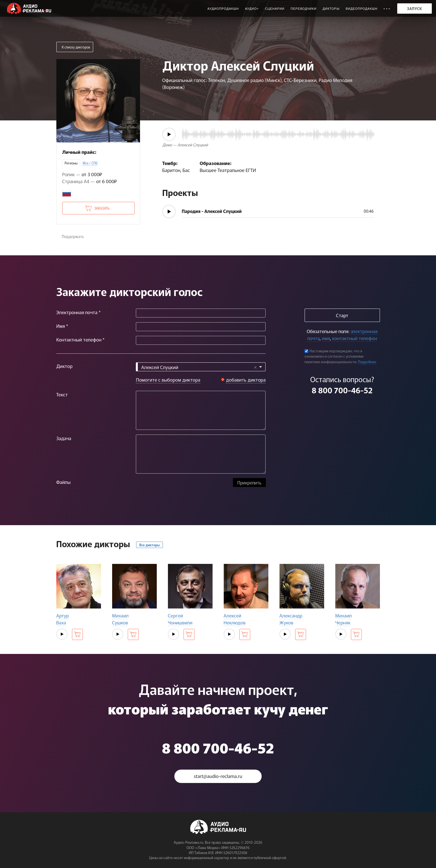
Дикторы (331, 9)
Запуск (415, 9)
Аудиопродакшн (223, 9)
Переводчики (304, 9)
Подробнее (367, 362)
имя (326, 338)
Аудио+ (252, 9)
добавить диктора (246, 380)
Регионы (71, 163)
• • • (387, 9)
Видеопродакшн (362, 9)
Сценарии (275, 9)
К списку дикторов (76, 47)
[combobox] (201, 367)
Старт (342, 315)
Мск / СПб (90, 163)
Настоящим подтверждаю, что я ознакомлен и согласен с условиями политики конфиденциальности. (334, 356)
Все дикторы (149, 545)
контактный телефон (355, 338)
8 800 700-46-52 (342, 390)
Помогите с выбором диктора (168, 380)
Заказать (102, 208)
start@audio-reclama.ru (218, 776)
